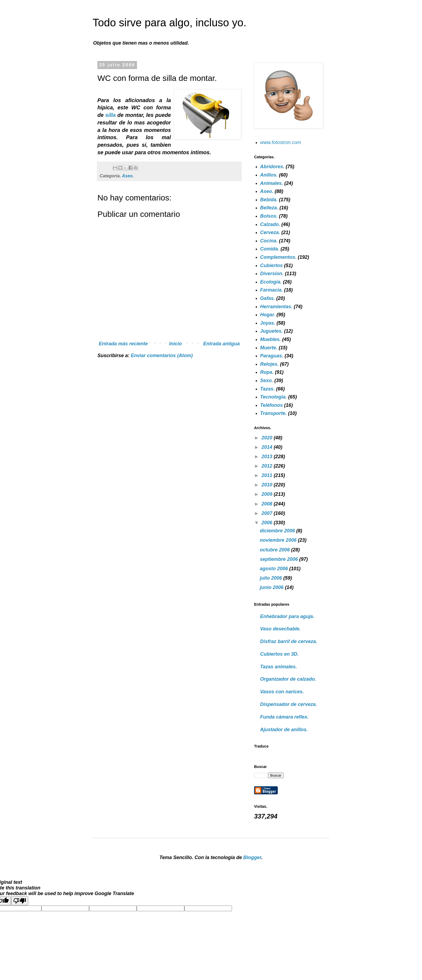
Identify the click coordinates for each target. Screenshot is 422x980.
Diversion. (272, 274)
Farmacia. (272, 290)
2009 (268, 494)
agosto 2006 (275, 569)
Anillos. (269, 175)
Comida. (270, 249)
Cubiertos (272, 265)
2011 (268, 475)
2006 (268, 523)
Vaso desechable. (280, 629)
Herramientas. (276, 307)
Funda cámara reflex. (284, 717)
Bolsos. (269, 216)
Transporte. (274, 413)
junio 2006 (272, 587)
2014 (268, 447)
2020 (268, 438)
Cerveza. (270, 232)
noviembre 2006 (279, 540)
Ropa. (267, 372)
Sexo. (267, 380)
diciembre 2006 (278, 531)
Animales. (272, 183)
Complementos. (278, 257)
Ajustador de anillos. (284, 730)
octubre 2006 (276, 550)
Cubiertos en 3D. (279, 654)
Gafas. (268, 298)
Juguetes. (272, 331)
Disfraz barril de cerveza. (289, 641)
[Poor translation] (20, 901)
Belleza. (269, 208)
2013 (268, 457)
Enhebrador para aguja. (287, 616)
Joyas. (268, 323)
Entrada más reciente (123, 344)
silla (111, 115)
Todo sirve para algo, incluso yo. (169, 23)
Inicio (176, 344)
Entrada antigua (221, 344)
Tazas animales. (279, 667)
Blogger (252, 857)
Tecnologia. (274, 397)
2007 (268, 513)
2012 (268, 466)
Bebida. (269, 200)
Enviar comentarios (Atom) (162, 356)
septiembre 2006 (280, 559)
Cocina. (269, 241)
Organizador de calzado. (288, 679)
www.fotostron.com (281, 142)
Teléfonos (272, 405)
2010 (268, 485)
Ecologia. (271, 282)
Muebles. (271, 339)
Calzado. (270, 224)
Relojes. (270, 364)
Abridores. (272, 167)
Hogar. (268, 315)
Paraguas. (272, 356)
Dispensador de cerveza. (289, 704)
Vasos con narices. (282, 692)
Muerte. (269, 348)
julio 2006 (272, 578)
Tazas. (268, 389)
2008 (268, 504)
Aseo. (128, 176)
